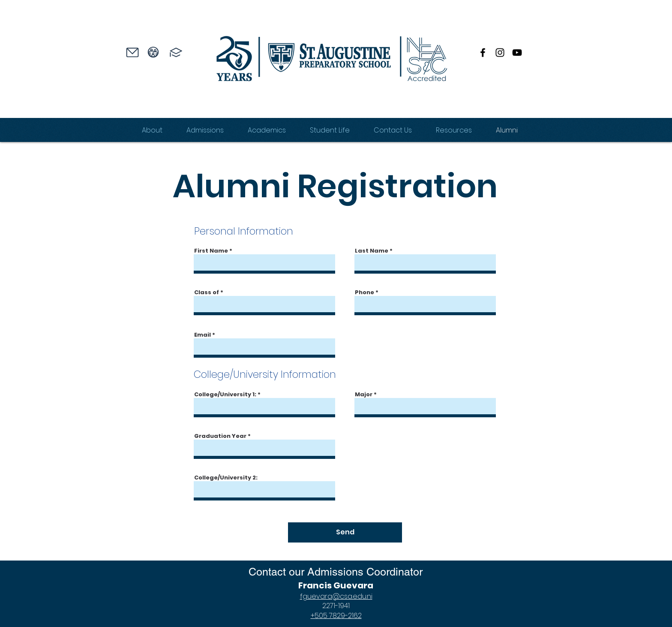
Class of (207, 292)
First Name (211, 251)
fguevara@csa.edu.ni (336, 596)
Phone (364, 292)
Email (202, 335)
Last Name (372, 251)
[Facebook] (483, 53)
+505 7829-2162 (336, 616)
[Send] (345, 532)
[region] (124, 68)
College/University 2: (226, 478)
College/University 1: (225, 394)
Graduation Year (220, 436)
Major (364, 394)
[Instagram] (500, 53)
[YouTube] (517, 53)
